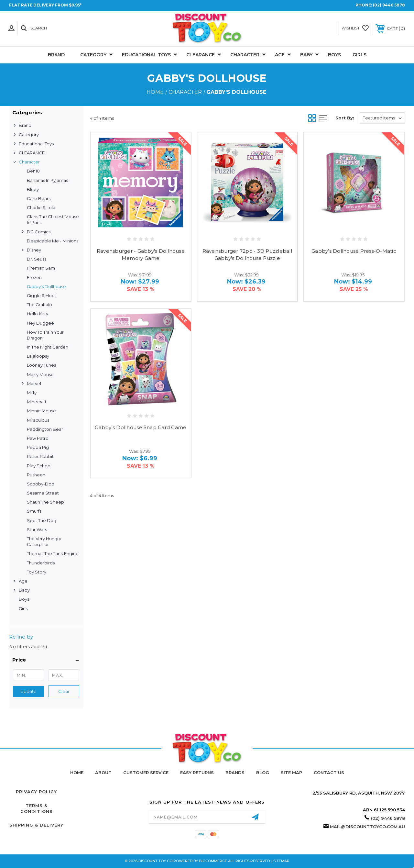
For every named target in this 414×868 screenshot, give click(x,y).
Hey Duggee (40, 323)
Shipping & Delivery (36, 825)
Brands (235, 773)
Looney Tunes (41, 365)
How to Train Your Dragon (45, 335)
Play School (39, 466)
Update (28, 691)
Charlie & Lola (41, 207)
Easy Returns (197, 773)
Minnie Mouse (41, 411)
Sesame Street (43, 493)
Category (97, 55)
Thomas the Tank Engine (53, 553)
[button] (46, 660)
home (77, 773)
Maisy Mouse (40, 374)
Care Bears (39, 198)
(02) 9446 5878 (389, 5)
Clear (64, 691)
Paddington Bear (45, 429)
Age (283, 55)
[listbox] (382, 118)
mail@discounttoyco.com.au (367, 827)
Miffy (32, 393)
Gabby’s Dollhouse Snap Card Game (141, 427)
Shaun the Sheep (45, 502)
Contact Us (329, 773)
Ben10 (33, 171)
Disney (34, 250)
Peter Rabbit (40, 456)
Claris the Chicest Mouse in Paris (53, 219)
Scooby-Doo (41, 484)
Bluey (33, 189)
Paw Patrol (38, 438)
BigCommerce (213, 861)
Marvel (34, 384)
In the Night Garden (48, 347)
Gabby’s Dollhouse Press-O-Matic (354, 251)
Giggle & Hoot (42, 295)
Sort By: (345, 118)
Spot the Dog (42, 520)
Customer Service (146, 773)
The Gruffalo (39, 305)
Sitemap (281, 861)
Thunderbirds (41, 563)
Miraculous (38, 420)
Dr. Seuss (37, 259)
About (103, 773)
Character (248, 55)
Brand (56, 55)
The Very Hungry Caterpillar (44, 541)
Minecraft (37, 402)
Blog (263, 773)
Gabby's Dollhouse (46, 286)
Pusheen (36, 475)
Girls (360, 55)
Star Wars (37, 529)
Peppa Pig (38, 447)
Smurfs (34, 511)
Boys (334, 55)
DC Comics (39, 232)
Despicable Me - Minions (53, 241)
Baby (310, 55)
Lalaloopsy (38, 356)
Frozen (34, 277)
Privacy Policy (36, 792)
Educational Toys (150, 55)
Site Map (291, 773)
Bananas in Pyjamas (47, 180)
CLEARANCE (204, 55)
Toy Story (37, 572)
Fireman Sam (41, 268)
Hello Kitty (38, 314)
